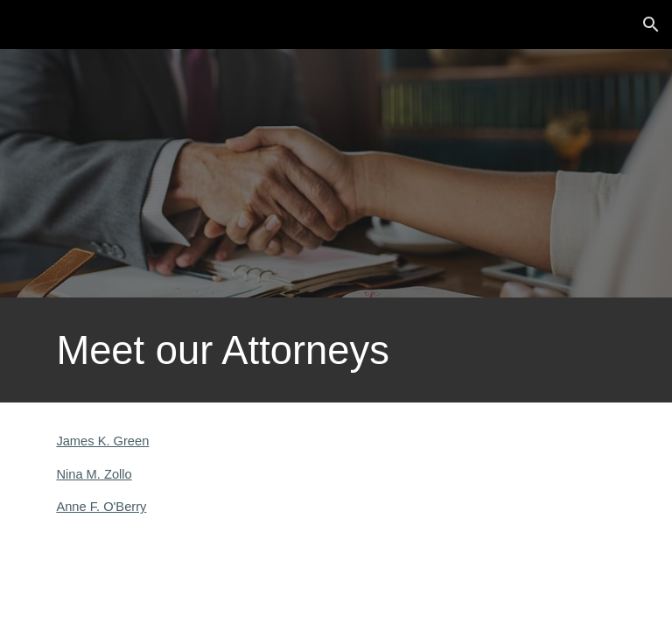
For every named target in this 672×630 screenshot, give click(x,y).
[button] (651, 24)
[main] (336, 350)
